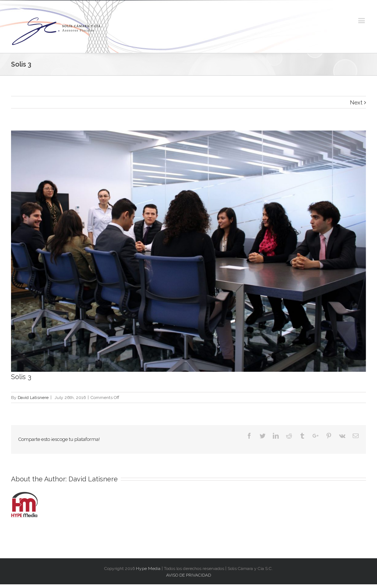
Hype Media (148, 569)
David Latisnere (33, 398)
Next (356, 103)
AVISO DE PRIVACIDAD (188, 575)
